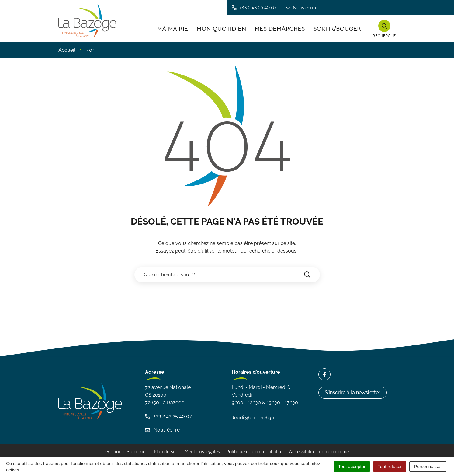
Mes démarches (280, 29)
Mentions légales (202, 452)
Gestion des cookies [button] (126, 452)
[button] (384, 29)
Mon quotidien (221, 29)
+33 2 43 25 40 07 (168, 416)
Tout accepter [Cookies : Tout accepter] (352, 466)
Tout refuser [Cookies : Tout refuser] (390, 466)
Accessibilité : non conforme (319, 452)
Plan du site (166, 452)
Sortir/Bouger (337, 29)
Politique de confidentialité (254, 452)
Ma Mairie (172, 29)
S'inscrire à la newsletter (353, 392)
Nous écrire (162, 430)
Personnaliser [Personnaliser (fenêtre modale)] (428, 466)
